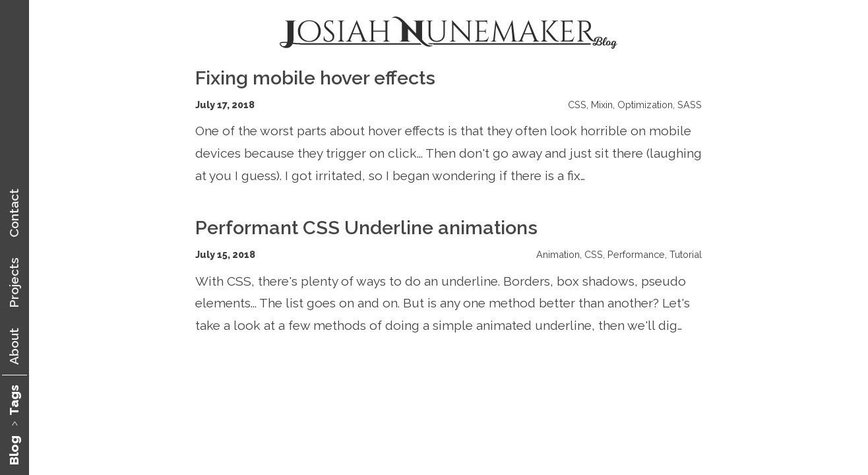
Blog (14, 450)
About (14, 346)
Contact (14, 213)
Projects (14, 283)
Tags (14, 400)
